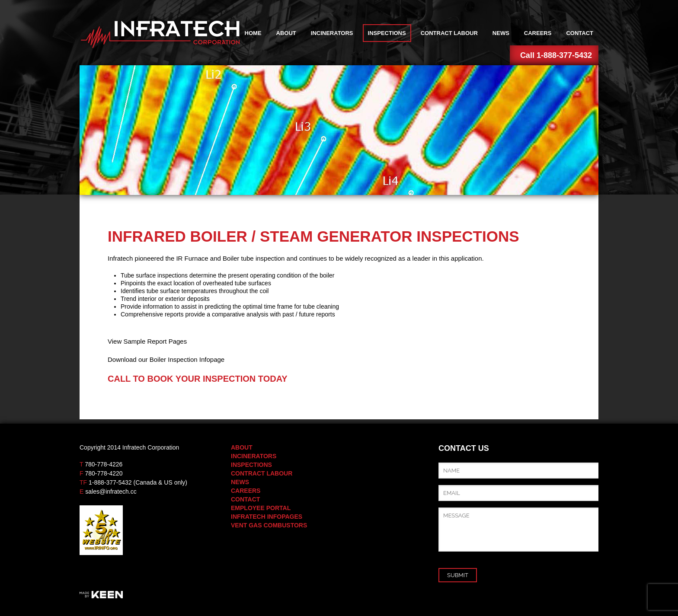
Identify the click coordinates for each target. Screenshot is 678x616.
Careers (538, 33)
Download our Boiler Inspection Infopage (166, 359)
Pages (177, 341)
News (501, 33)
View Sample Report (137, 341)
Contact (580, 33)
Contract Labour (449, 33)
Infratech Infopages (267, 517)
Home (253, 33)
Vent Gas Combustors (269, 525)
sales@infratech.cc (111, 492)
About (286, 33)
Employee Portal (261, 508)
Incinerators (332, 33)
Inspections (387, 33)
